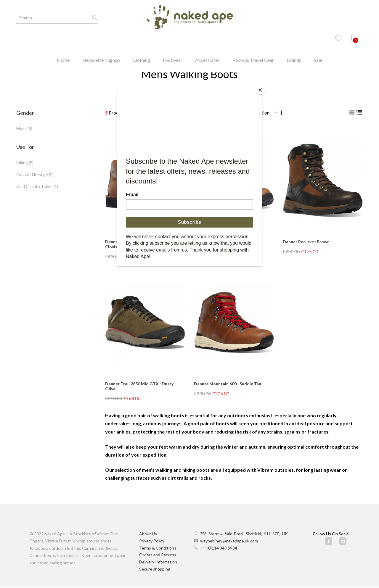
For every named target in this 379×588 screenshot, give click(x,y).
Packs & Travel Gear (253, 40)
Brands (294, 40)
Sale (318, 40)
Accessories (207, 40)
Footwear (173, 40)
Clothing (141, 40)
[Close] (261, 90)
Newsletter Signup (101, 40)
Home (63, 40)
